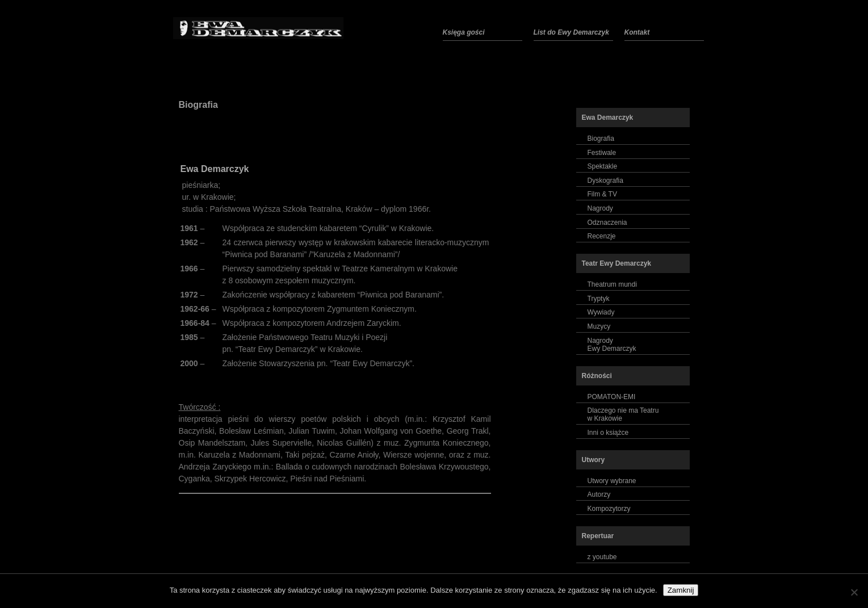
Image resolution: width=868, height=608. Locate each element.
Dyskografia (605, 181)
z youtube (602, 557)
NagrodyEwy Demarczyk (612, 345)
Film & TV (602, 194)
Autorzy (599, 494)
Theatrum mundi (612, 284)
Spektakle (603, 166)
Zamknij (681, 590)
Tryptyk (599, 299)
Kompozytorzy (609, 509)
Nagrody (600, 208)
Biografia (198, 105)
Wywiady (601, 312)
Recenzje (602, 236)
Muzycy (599, 326)
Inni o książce (608, 433)
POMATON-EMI (612, 397)
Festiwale (602, 153)
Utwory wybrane (612, 481)
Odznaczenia (607, 223)
